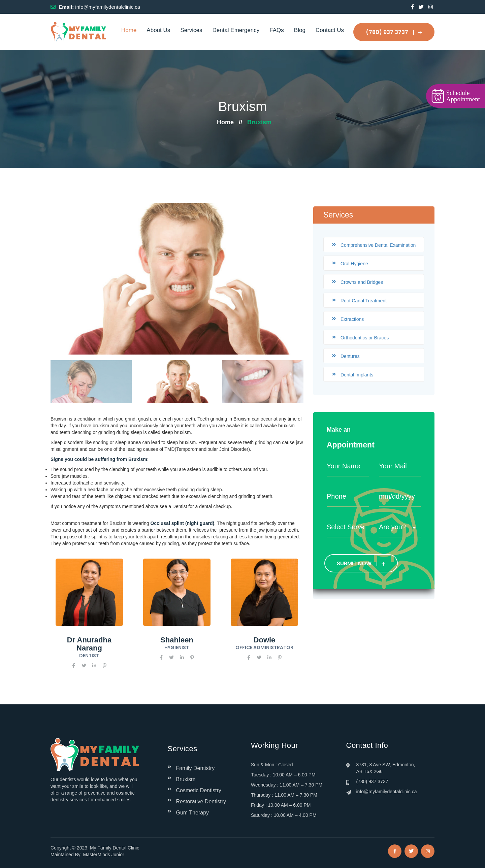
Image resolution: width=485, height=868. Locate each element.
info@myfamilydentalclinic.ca (108, 7)
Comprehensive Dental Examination (378, 245)
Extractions (352, 319)
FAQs (277, 30)
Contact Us (330, 30)
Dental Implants (357, 375)
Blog (300, 30)
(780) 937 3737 (394, 32)
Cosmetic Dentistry (199, 790)
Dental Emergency (236, 30)
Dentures (350, 356)
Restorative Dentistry (201, 802)
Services (191, 30)
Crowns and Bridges (362, 282)
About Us (158, 30)
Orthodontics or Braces (365, 338)
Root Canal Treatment (364, 301)
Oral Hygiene (354, 264)
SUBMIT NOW (361, 563)
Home (129, 30)
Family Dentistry (196, 768)
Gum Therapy (193, 813)
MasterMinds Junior (104, 855)
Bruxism (186, 779)
